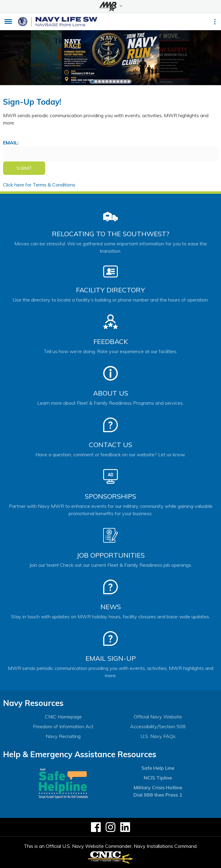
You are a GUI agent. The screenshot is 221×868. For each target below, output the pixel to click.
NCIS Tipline (158, 778)
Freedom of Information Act (63, 726)
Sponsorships (111, 496)
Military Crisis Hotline (158, 787)
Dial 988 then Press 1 (158, 795)
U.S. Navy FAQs (158, 736)
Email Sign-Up (111, 658)
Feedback (111, 342)
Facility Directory (111, 290)
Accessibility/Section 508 (158, 726)
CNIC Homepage (63, 717)
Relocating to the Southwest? (111, 234)
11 (129, 81)
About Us (111, 393)
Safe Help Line (158, 768)
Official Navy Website (158, 717)
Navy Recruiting (63, 736)
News (111, 607)
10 (125, 81)
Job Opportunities (111, 555)
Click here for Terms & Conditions (39, 185)
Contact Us (111, 445)
